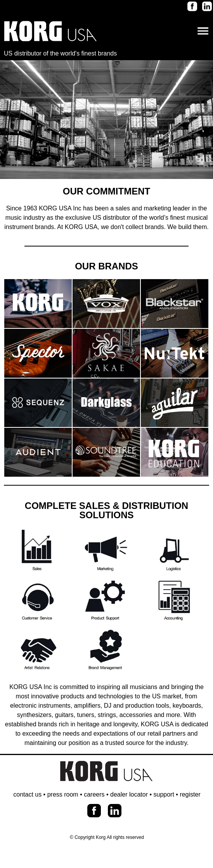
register (190, 794)
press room (63, 794)
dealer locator (129, 794)
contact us (27, 794)
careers (94, 794)
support (164, 794)
